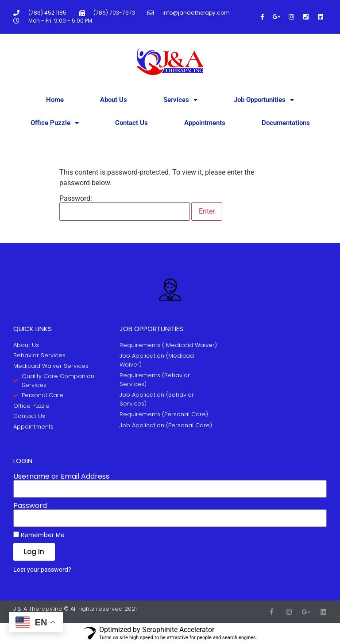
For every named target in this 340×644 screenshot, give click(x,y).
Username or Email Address (61, 476)
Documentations (286, 123)
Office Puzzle (55, 123)
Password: (125, 208)
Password (30, 506)
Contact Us (131, 123)
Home (55, 100)
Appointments (205, 123)
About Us (114, 100)
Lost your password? (42, 570)
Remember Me (39, 535)
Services (180, 100)
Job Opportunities (264, 100)
